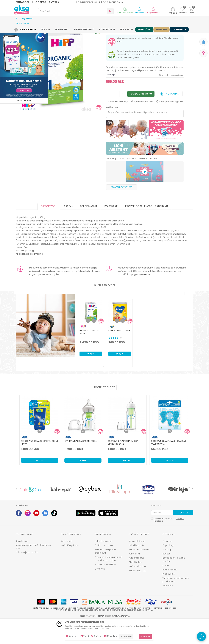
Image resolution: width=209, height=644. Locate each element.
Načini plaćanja (137, 564)
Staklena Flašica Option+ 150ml (81, 464)
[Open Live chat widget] (201, 636)
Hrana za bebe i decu (53, 29)
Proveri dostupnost (122, 211)
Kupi (91, 377)
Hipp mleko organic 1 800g (90, 355)
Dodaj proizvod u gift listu (170, 125)
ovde (45, 298)
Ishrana (37, 29)
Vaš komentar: (114, 131)
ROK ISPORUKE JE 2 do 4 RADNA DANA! (104, 2)
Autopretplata (136, 581)
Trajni (86, 636)
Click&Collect (136, 586)
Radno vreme (170, 593)
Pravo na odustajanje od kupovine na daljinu (108, 582)
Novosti (166, 577)
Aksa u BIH (168, 609)
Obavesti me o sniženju (171, 98)
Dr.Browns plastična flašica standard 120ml (123, 466)
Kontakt (167, 589)
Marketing (112, 636)
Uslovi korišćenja (104, 564)
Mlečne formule (72, 29)
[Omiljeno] (182, 10)
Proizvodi (27, 29)
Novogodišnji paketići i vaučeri (174, 583)
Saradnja (167, 573)
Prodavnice (169, 597)
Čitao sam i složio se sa (169, 543)
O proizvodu (49, 230)
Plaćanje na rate (137, 594)
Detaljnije (111, 98)
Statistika (98, 636)
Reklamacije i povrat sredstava (106, 575)
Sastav (69, 230)
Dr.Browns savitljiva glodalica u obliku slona (169, 466)
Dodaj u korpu (139, 117)
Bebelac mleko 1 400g (119, 354)
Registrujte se (153, 13)
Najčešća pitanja (70, 569)
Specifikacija (89, 230)
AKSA (18, 29)
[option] (104, 2)
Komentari (111, 230)
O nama (167, 564)
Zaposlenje (168, 569)
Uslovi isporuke (137, 569)
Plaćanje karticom (138, 590)
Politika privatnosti (104, 569)
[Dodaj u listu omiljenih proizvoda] (40, 455)
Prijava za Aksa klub (105, 588)
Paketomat (135, 577)
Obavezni (74, 636)
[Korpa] (191, 11)
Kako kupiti (67, 564)
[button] (76, 11)
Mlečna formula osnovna (93, 29)
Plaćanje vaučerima (139, 573)
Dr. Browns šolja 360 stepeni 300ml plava (40, 466)
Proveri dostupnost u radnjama (147, 230)
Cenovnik (100, 592)
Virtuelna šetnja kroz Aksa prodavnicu (176, 603)
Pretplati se (170, 116)
